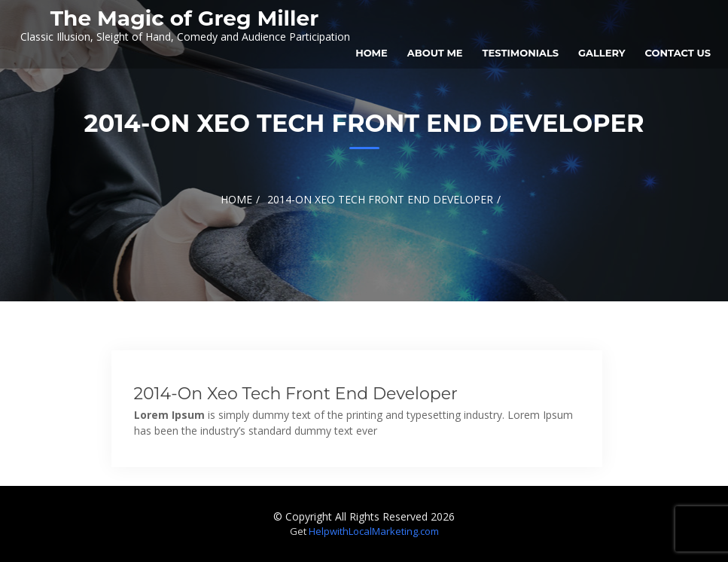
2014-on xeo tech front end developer (296, 394)
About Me (435, 53)
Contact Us (678, 53)
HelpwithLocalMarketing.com (374, 531)
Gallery (602, 53)
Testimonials (521, 53)
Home (372, 53)
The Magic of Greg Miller (184, 18)
